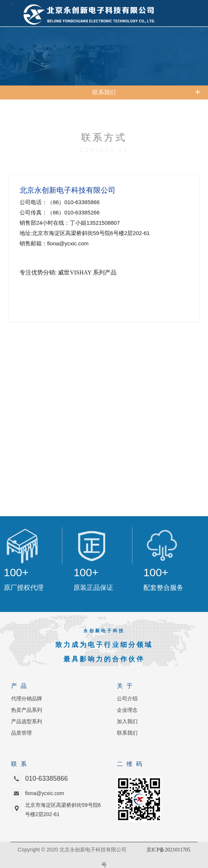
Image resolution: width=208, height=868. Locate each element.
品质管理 (21, 733)
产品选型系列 (27, 722)
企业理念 (127, 710)
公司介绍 (127, 699)
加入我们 (127, 722)
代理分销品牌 (27, 699)
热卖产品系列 (27, 710)
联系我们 (127, 733)
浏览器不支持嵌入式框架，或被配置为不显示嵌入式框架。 (104, 395)
